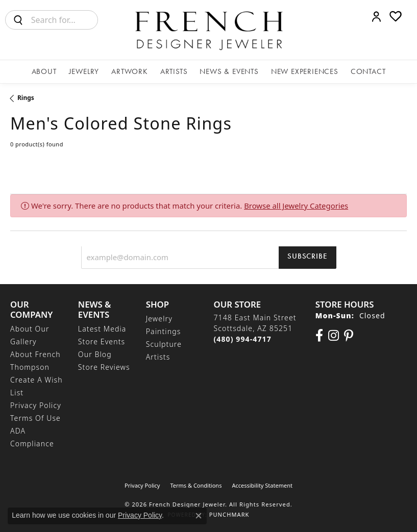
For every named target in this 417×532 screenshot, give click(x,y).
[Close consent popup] (199, 516)
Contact (368, 71)
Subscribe (307, 256)
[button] (376, 16)
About (44, 71)
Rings (26, 98)
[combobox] (64, 20)
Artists (174, 71)
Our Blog (95, 354)
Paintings (164, 331)
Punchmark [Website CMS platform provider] (229, 514)
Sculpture (164, 344)
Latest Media (102, 329)
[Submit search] (18, 20)
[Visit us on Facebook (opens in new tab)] (319, 336)
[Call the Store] (242, 339)
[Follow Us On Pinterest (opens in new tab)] (349, 336)
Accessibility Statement (262, 485)
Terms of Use (35, 418)
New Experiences (305, 71)
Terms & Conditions (196, 485)
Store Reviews (104, 367)
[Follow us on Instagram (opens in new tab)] (334, 336)
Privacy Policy (36, 405)
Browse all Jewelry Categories (296, 206)
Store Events (102, 341)
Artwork (130, 71)
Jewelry (84, 71)
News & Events (229, 71)
